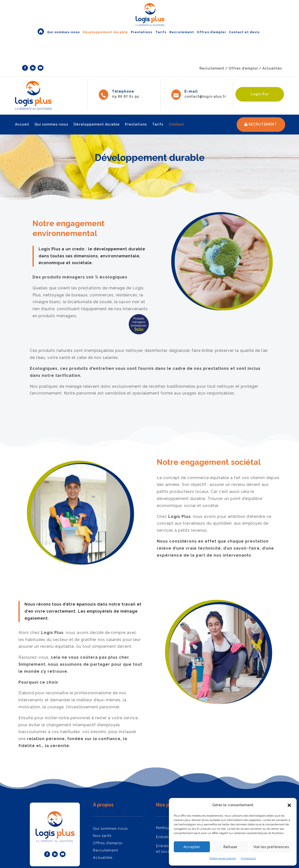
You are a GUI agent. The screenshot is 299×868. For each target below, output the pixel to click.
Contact (176, 124)
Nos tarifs (102, 836)
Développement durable (97, 124)
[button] (289, 805)
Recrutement (212, 68)
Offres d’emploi (108, 843)
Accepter (192, 847)
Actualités (273, 68)
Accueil (22, 124)
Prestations (136, 124)
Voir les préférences (271, 847)
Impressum (248, 858)
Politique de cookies (223, 858)
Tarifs (158, 124)
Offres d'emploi (243, 68)
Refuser (230, 847)
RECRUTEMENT (263, 124)
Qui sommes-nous (51, 124)
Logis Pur (260, 94)
